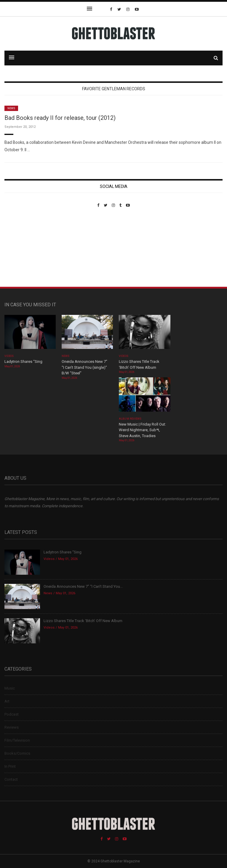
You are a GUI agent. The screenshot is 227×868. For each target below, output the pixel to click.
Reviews (12, 727)
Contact (11, 779)
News (11, 108)
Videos (9, 356)
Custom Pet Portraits (22, 248)
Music (10, 688)
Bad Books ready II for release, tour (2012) (60, 118)
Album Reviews (130, 419)
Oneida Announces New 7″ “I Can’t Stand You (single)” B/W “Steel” (84, 367)
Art (7, 701)
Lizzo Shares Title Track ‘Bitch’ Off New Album (83, 621)
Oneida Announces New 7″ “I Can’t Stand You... (83, 586)
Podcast (12, 714)
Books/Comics (17, 753)
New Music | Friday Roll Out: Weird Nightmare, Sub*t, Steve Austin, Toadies (142, 430)
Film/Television (17, 740)
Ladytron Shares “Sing (23, 361)
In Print (10, 766)
